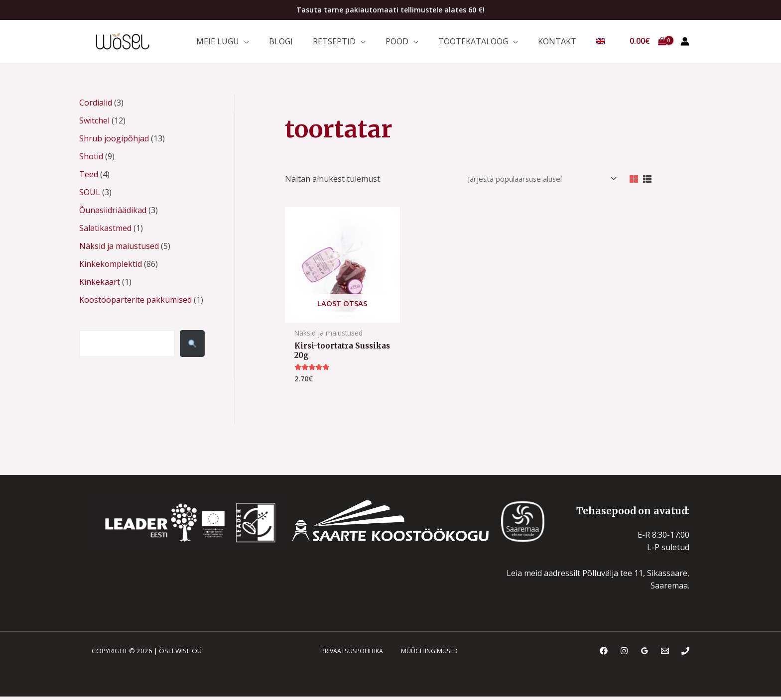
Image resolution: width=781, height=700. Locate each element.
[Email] (665, 657)
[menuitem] (603, 43)
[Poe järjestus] (531, 182)
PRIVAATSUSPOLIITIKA (350, 657)
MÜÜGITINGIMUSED (425, 657)
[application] (276, 42)
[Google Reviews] (645, 657)
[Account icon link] (685, 43)
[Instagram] (624, 657)
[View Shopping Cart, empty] (648, 43)
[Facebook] (604, 657)
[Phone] (685, 657)
